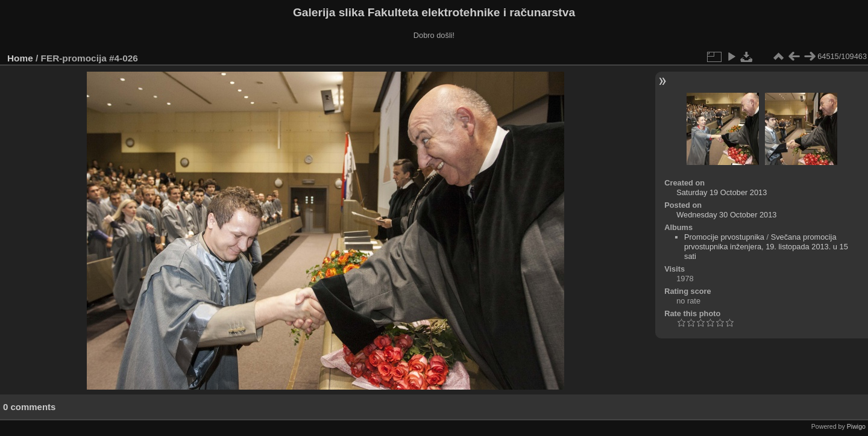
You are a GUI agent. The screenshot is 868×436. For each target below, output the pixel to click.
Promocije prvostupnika (724, 237)
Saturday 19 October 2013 (722, 192)
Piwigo (856, 426)
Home (20, 58)
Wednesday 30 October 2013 (726, 215)
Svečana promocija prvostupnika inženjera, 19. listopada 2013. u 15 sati (766, 247)
